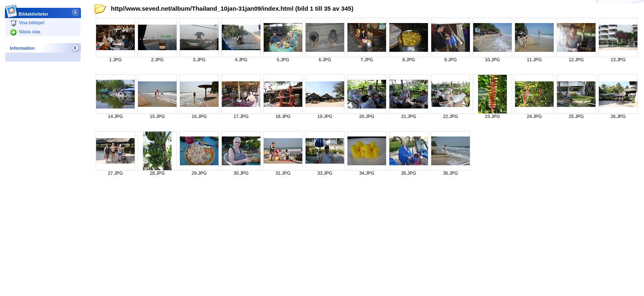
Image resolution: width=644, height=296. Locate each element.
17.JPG (241, 116)
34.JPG (367, 173)
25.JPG (576, 116)
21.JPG (409, 116)
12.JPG (576, 60)
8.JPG (409, 60)
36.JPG (451, 173)
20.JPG (367, 116)
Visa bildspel (27, 23)
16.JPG (199, 116)
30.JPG (241, 173)
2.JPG (158, 60)
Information (22, 48)
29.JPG (199, 173)
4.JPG (241, 60)
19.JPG (325, 116)
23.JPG (493, 116)
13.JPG (618, 60)
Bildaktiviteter (34, 12)
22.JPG (451, 116)
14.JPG (116, 116)
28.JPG (158, 173)
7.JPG (367, 60)
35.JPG (409, 173)
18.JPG (283, 116)
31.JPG (283, 173)
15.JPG (158, 116)
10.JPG (493, 60)
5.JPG (283, 60)
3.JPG (199, 60)
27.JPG (116, 173)
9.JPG (451, 60)
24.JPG (535, 116)
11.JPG (535, 60)
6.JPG (325, 60)
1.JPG (116, 60)
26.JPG (618, 116)
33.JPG (325, 173)
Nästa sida (25, 32)
